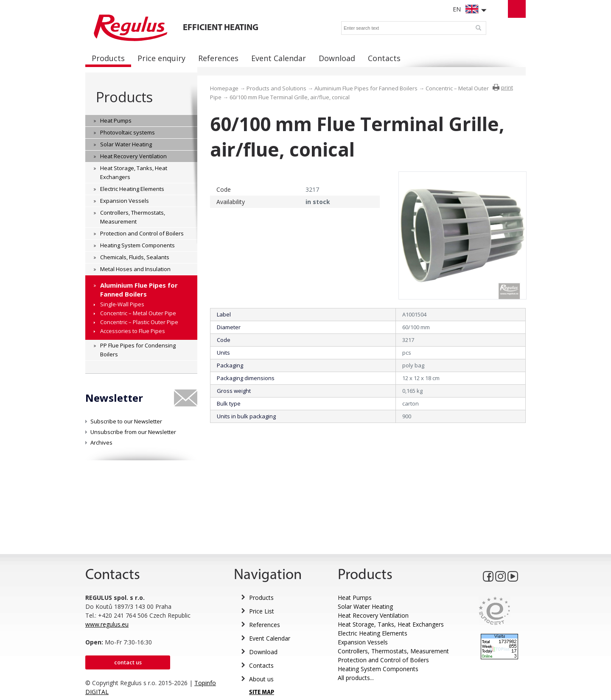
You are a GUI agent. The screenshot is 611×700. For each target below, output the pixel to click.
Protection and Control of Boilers (383, 660)
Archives (101, 442)
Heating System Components (378, 669)
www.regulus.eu (107, 624)
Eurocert (495, 611)
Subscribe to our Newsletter (126, 421)
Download (263, 652)
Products (124, 97)
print (507, 87)
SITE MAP (262, 693)
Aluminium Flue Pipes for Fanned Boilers (366, 88)
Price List (262, 611)
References (265, 625)
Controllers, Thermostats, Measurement (393, 651)
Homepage (224, 88)
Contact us (128, 662)
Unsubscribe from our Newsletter (133, 432)
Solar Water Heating (365, 606)
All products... (356, 678)
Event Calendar (270, 638)
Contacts (261, 665)
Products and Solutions (276, 88)
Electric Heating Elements (373, 633)
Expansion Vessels (363, 642)
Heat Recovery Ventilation (373, 615)
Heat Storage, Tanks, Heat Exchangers (391, 624)
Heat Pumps (355, 598)
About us (261, 679)
